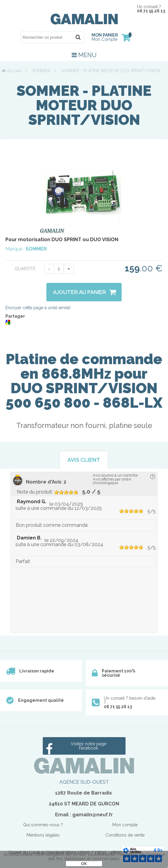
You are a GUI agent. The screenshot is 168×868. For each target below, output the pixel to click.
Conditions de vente (125, 835)
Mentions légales (43, 835)
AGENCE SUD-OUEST (84, 782)
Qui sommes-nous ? (43, 825)
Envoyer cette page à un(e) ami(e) (38, 308)
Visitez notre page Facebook (89, 746)
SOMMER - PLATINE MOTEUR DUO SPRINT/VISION (84, 105)
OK (84, 864)
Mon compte (125, 825)
